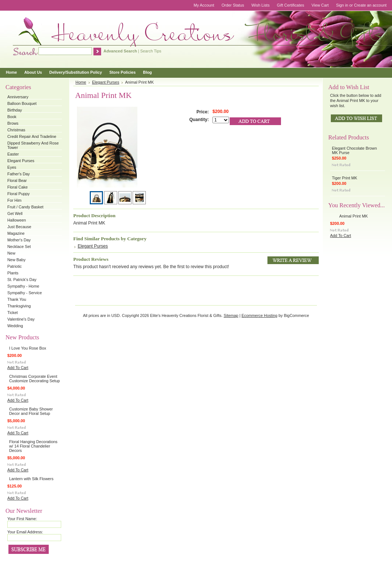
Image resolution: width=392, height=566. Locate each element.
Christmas (16, 130)
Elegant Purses (21, 161)
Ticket (13, 313)
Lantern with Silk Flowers (31, 479)
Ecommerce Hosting (259, 315)
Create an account (370, 5)
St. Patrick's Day (22, 280)
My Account (204, 5)
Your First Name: (22, 519)
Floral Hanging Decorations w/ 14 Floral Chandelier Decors (33, 446)
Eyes (12, 167)
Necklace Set (19, 247)
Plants (13, 273)
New (11, 253)
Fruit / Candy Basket (25, 207)
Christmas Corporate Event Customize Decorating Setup (34, 379)
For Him (14, 200)
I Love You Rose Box (28, 348)
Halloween (17, 220)
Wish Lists (260, 5)
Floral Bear (17, 180)
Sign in (342, 5)
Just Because (19, 227)
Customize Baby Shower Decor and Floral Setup (31, 411)
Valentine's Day (21, 319)
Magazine (16, 233)
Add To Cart (18, 368)
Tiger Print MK (345, 178)
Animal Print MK (354, 216)
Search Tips (151, 51)
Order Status (233, 5)
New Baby (16, 260)
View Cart (320, 5)
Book (12, 117)
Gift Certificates (291, 5)
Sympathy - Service (25, 293)
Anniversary (18, 97)
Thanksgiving (19, 306)
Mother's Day (19, 240)
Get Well (15, 213)
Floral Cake (18, 187)
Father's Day (19, 174)
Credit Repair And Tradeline (32, 136)
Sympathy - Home (23, 286)
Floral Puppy (19, 194)
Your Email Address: (25, 532)
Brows (13, 123)
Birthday (15, 110)
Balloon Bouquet (22, 103)
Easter (13, 154)
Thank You (17, 299)
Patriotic (14, 266)
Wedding (15, 326)
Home (81, 82)
